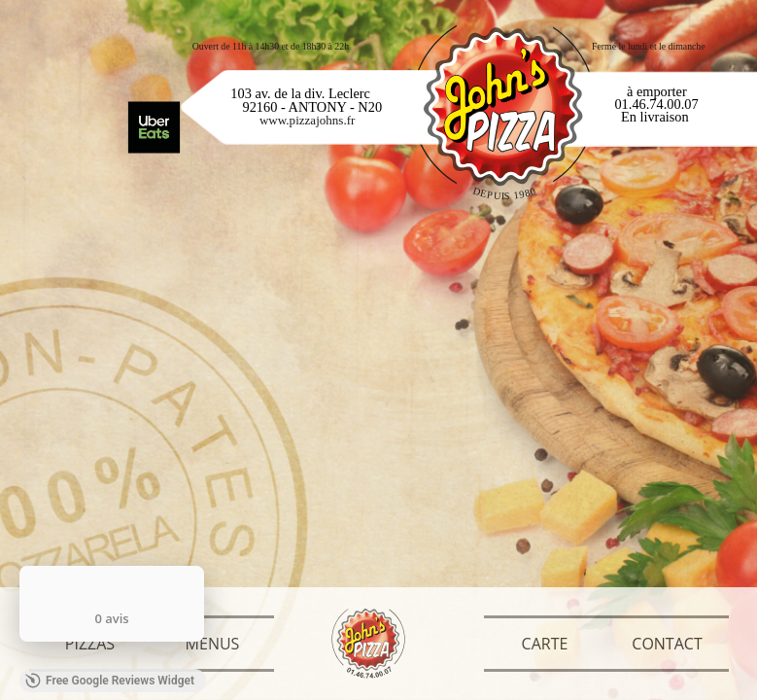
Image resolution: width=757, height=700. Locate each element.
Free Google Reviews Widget (110, 681)
